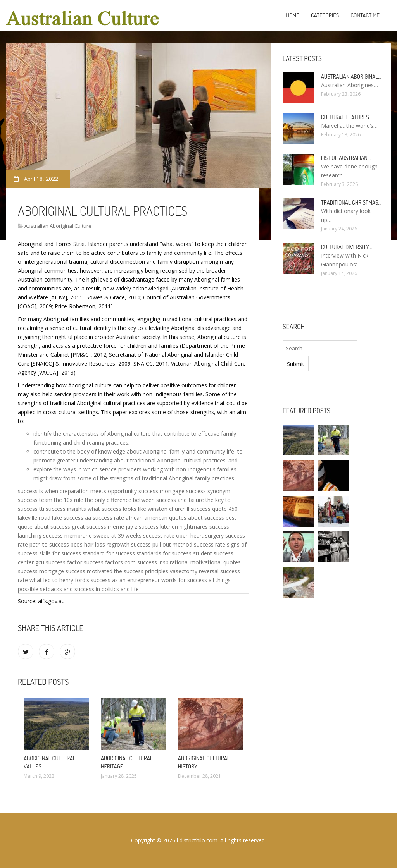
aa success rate (104, 518)
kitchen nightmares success (195, 527)
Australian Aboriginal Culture (58, 226)
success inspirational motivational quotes (189, 562)
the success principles (141, 571)
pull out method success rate (189, 544)
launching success (40, 535)
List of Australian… (346, 158)
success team (35, 500)
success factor (64, 562)
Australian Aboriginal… (351, 76)
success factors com (110, 562)
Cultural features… (347, 117)
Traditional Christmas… (351, 202)
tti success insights (63, 509)
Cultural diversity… (347, 247)
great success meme (98, 527)
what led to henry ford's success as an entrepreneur (95, 580)
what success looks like (117, 509)
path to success (49, 544)
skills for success (60, 553)
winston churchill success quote (187, 509)
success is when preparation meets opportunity (77, 491)
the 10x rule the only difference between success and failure (129, 500)
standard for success (109, 553)
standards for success (164, 553)
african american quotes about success (175, 518)
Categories (325, 15)
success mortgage (161, 491)
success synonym (208, 491)
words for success (184, 580)
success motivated (89, 571)
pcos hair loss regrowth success (111, 544)
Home (293, 15)
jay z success (142, 527)
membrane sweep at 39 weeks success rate (119, 535)
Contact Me (365, 15)
